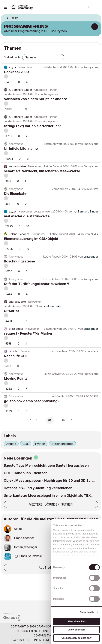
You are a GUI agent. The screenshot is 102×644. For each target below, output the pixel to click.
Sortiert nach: (12, 57)
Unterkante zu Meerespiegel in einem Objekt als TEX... (49, 495)
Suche (76, 7)
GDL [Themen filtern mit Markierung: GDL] (26, 444)
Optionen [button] (96, 18)
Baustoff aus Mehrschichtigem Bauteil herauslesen (46, 465)
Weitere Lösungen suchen (51, 504)
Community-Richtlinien (50, 635)
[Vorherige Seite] (30, 420)
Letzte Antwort (53, 67)
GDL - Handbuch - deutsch (26, 473)
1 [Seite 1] (37, 420)
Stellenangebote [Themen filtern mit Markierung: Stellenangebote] (62, 444)
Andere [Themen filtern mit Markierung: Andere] (11, 444)
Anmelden (96, 7)
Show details (87, 612)
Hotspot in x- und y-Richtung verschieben (38, 488)
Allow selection (76, 630)
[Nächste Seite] (72, 420)
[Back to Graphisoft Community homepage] (23, 7)
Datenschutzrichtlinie (32, 631)
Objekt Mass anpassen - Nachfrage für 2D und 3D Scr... (49, 480)
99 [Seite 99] (63, 420)
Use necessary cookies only (76, 638)
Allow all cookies (77, 621)
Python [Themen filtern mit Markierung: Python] (40, 444)
